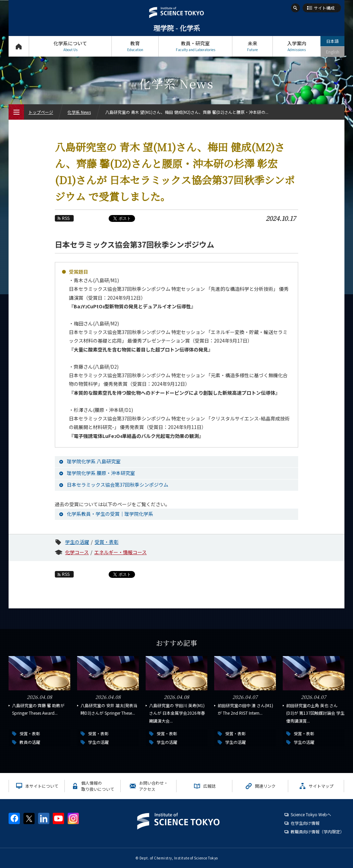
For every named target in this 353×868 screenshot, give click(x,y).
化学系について (70, 46)
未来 (252, 46)
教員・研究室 (195, 46)
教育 (135, 46)
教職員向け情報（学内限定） (317, 831)
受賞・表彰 (107, 542)
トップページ (19, 46)
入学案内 (297, 46)
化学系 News (79, 112)
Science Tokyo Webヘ (311, 814)
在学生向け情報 (305, 823)
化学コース (77, 552)
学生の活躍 (77, 542)
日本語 (332, 41)
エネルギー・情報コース (120, 552)
